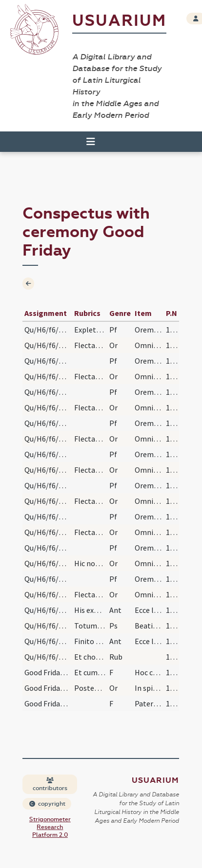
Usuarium (119, 21)
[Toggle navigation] (91, 142)
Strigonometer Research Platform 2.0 (50, 827)
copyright (47, 804)
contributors (50, 785)
